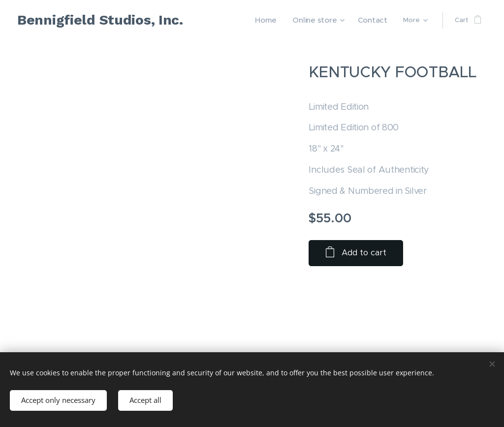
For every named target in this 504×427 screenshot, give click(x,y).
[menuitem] (278, 20)
